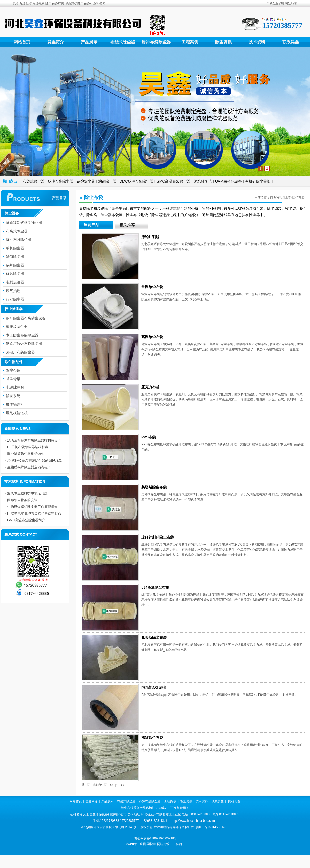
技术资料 (257, 42)
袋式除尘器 (179, 208)
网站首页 (22, 42)
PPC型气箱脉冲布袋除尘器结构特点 (34, 513)
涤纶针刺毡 (203, 181)
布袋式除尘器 (123, 42)
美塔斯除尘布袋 (154, 487)
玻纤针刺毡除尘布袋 (158, 537)
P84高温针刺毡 (154, 688)
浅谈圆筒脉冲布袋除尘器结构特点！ (34, 440)
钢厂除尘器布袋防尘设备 (26, 318)
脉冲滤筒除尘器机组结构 (26, 454)
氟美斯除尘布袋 (154, 637)
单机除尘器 (15, 248)
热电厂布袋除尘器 (20, 352)
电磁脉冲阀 (15, 387)
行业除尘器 (15, 299)
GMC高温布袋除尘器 (173, 181)
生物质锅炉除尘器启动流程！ (29, 467)
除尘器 (106, 215)
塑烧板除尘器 (17, 327)
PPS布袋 (149, 437)
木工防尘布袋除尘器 (22, 335)
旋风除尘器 (15, 274)
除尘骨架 (13, 379)
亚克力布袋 (150, 387)
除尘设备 (112, 208)
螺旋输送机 (15, 404)
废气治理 (13, 291)
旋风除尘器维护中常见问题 (27, 493)
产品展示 (89, 42)
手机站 (271, 4)
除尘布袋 (298, 198)
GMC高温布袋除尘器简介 (26, 520)
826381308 (151, 821)
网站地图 (291, 4)
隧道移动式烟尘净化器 (24, 223)
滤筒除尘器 (107, 181)
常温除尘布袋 (152, 287)
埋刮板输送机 (17, 413)
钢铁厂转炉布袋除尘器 (24, 344)
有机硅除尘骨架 (258, 181)
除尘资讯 (223, 42)
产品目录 (284, 198)
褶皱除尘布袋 (152, 738)
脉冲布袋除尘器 (156, 42)
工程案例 (190, 42)
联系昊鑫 (291, 42)
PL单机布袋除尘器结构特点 (28, 447)
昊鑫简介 (56, 42)
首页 (280, 4)
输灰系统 (13, 396)
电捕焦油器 (15, 282)
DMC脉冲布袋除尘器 (136, 181)
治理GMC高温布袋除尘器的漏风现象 (35, 460)
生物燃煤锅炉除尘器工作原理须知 (32, 507)
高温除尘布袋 (152, 337)
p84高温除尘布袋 (155, 587)
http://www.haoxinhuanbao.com (193, 821)
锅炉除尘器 (86, 181)
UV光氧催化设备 (228, 181)
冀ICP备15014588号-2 (212, 827)
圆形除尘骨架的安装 (22, 500)
